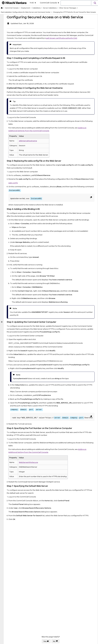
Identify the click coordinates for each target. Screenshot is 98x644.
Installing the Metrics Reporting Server (18, 121)
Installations (10, 25)
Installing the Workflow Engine (17, 141)
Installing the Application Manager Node (17, 79)
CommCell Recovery (12, 371)
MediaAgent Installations (12, 261)
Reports (7, 360)
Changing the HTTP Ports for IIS (19, 175)
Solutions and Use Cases (13, 367)
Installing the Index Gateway (18, 106)
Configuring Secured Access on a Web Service (19, 232)
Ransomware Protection (13, 374)
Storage (7, 346)
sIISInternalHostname (52, 159)
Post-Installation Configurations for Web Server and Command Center (18, 151)
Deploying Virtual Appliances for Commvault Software (14, 332)
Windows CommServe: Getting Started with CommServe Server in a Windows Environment (18, 249)
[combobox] (76, 3)
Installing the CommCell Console (16, 89)
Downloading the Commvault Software (14, 20)
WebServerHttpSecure (53, 528)
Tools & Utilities (9, 378)
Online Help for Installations (13, 313)
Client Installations (14, 266)
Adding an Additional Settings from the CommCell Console (68, 149)
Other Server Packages (14, 46)
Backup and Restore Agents (15, 353)
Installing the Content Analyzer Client (18, 98)
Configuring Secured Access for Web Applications (20, 217)
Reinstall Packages (15, 279)
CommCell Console (12, 8)
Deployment (8, 15)
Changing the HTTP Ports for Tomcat (19, 188)
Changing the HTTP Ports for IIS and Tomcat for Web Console (19, 163)
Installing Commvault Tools (16, 271)
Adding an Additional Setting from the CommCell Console (68, 517)
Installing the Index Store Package (18, 113)
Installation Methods (15, 276)
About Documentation (12, 381)
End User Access (10, 339)
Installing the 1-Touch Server (17, 62)
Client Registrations (15, 283)
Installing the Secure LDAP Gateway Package (18, 54)
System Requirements (14, 326)
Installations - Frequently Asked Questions (14, 305)
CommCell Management (13, 342)
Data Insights (9, 356)
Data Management (11, 349)
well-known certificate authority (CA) (74, 47)
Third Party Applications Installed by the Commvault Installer (15, 295)
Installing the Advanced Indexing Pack (17, 70)
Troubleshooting (14, 287)
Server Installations (15, 29)
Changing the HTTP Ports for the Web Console (19, 201)
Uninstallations (11, 322)
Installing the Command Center (18, 129)
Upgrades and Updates (15, 318)
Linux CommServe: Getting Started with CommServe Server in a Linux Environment (18, 37)
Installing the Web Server (18, 135)
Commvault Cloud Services (14, 363)
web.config (37, 204)
